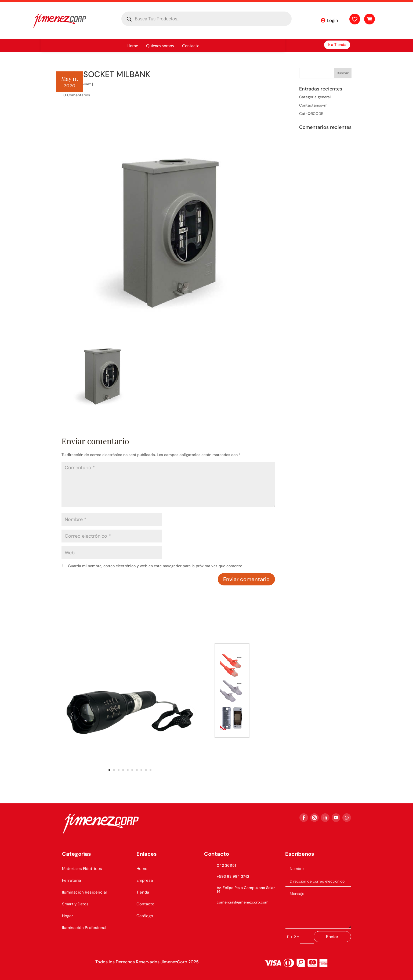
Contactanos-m (313, 105)
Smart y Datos (75, 904)
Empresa (145, 880)
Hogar (68, 916)
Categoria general (315, 97)
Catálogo (145, 916)
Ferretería (71, 880)
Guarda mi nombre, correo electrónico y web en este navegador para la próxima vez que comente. (155, 566)
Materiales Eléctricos (82, 869)
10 (151, 770)
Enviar (332, 937)
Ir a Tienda (337, 45)
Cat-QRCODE (311, 114)
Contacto (145, 904)
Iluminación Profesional (84, 928)
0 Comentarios (77, 95)
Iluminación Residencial (84, 892)
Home (142, 869)
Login (332, 20)
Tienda (143, 892)
